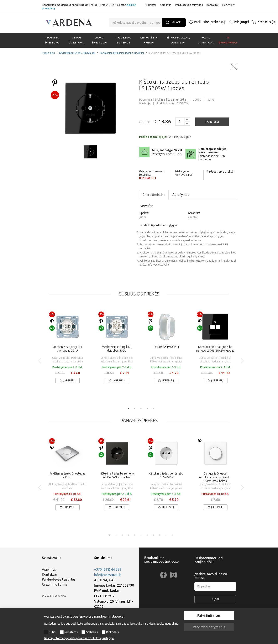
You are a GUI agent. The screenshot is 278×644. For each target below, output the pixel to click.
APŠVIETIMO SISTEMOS (124, 40)
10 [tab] (166, 535)
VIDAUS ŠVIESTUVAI (77, 40)
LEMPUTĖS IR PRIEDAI (149, 40)
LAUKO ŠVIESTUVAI (99, 40)
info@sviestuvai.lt (108, 575)
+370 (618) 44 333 (108, 569)
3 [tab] (141, 408)
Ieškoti (173, 22)
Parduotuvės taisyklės (189, 5)
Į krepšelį (67, 380)
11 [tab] (172, 535)
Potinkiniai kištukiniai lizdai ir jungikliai (122, 53)
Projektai (150, 5)
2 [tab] (135, 408)
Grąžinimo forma (55, 584)
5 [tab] (153, 408)
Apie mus (166, 5)
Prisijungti (239, 22)
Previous (40, 361)
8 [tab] (153, 535)
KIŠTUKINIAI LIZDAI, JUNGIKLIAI (178, 40)
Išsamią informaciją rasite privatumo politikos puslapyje (79, 638)
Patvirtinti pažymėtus (209, 627)
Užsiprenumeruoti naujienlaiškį (209, 560)
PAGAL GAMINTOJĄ (206, 40)
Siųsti (215, 601)
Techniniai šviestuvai (52, 40)
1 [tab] (128, 408)
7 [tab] (147, 535)
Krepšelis (264, 22)
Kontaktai (212, 5)
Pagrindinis (48, 53)
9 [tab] (160, 535)
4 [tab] (147, 408)
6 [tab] (141, 535)
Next (242, 361)
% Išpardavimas (228, 40)
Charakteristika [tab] (154, 195)
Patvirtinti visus (209, 616)
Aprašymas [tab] (181, 195)
